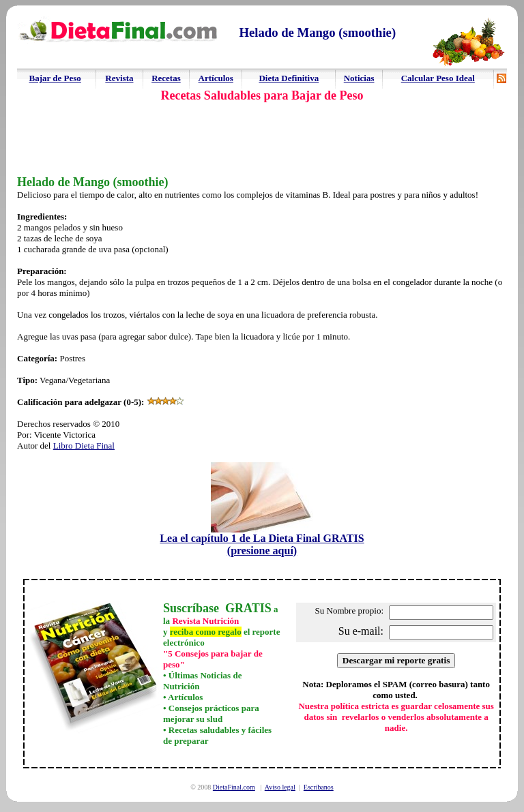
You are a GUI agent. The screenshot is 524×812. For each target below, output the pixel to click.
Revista (119, 78)
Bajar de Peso (55, 78)
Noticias (359, 78)
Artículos (216, 78)
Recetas (166, 78)
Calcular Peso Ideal (438, 78)
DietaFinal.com (234, 787)
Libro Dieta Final (84, 446)
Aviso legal (280, 787)
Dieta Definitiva (289, 78)
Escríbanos (319, 787)
